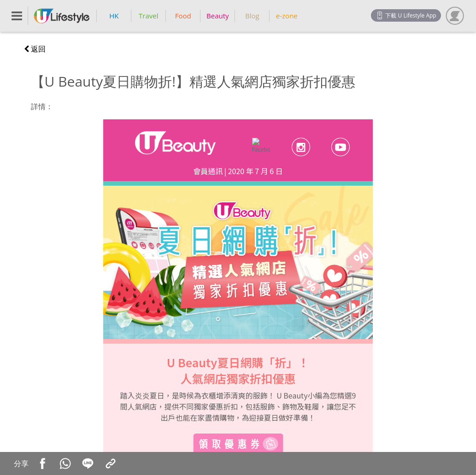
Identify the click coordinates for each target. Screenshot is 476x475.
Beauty (218, 16)
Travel (148, 16)
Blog (252, 16)
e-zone (287, 16)
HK (114, 16)
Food (183, 16)
